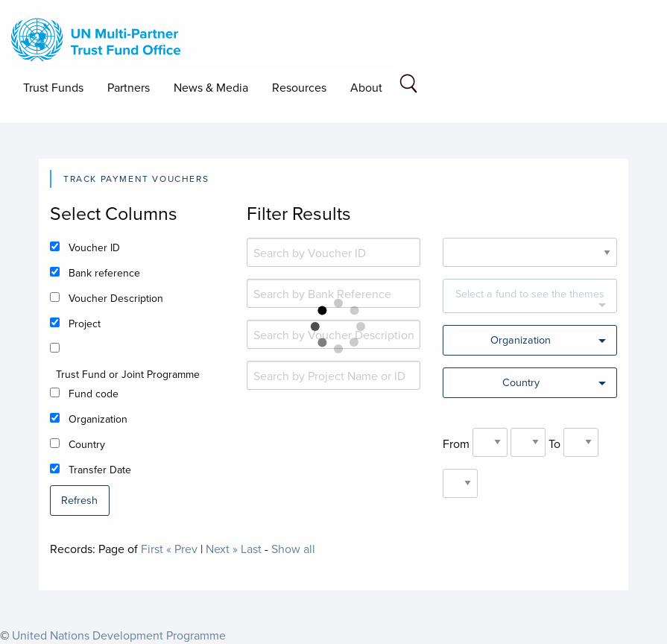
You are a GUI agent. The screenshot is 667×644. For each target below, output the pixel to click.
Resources (299, 87)
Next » (222, 549)
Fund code (94, 394)
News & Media (211, 87)
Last (251, 549)
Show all (293, 549)
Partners (129, 87)
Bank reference (104, 273)
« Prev (182, 549)
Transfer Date (100, 470)
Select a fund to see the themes (530, 293)
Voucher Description (116, 298)
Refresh (79, 500)
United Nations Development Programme (119, 635)
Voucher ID (94, 247)
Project (85, 323)
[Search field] (408, 86)
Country (87, 444)
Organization (98, 419)
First (152, 549)
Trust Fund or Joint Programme (128, 374)
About (366, 87)
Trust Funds (53, 87)
